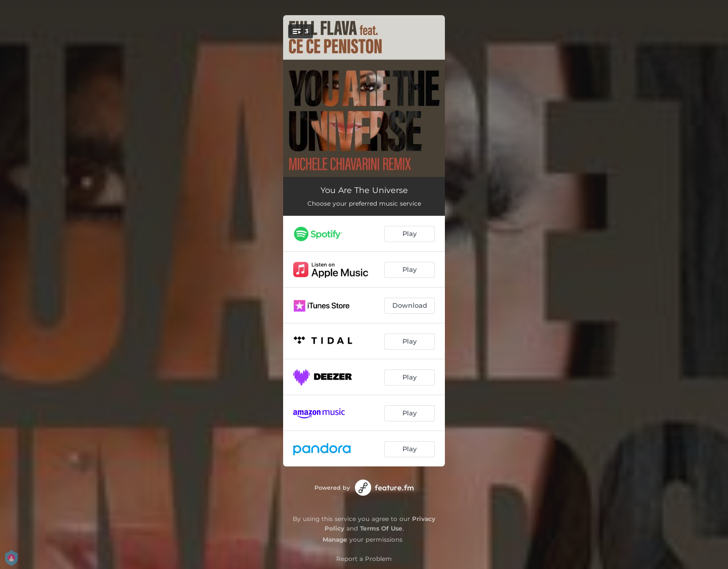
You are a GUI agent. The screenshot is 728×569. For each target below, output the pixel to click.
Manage (335, 539)
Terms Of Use (381, 528)
